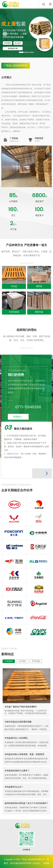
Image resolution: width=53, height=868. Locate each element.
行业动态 (35, 739)
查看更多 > (17, 131)
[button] (5, 34)
